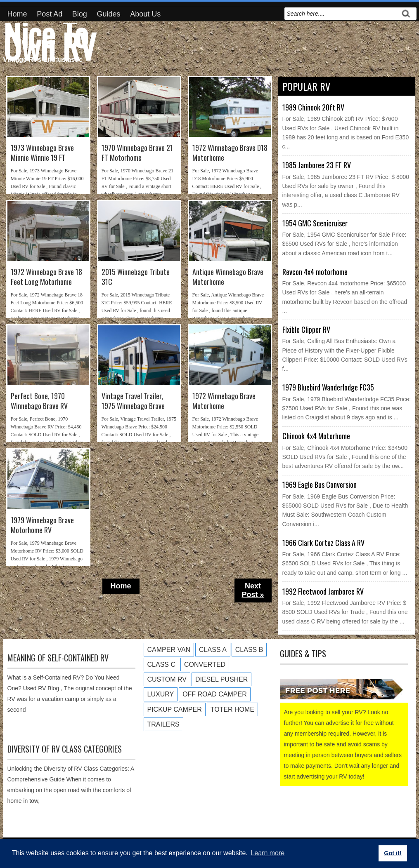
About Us (145, 14)
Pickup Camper (175, 709)
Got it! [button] (393, 853)
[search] (341, 14)
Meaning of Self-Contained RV (58, 658)
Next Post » (253, 590)
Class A (213, 650)
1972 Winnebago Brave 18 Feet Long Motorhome (46, 277)
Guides (109, 14)
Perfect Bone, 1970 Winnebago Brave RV (39, 401)
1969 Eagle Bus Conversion (320, 485)
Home (17, 14)
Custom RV (167, 679)
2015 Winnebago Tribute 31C (136, 277)
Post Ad (50, 14)
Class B (249, 650)
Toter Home (232, 709)
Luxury (161, 694)
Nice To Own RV (50, 40)
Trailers (163, 724)
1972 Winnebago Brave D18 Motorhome (230, 153)
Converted (205, 665)
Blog (80, 14)
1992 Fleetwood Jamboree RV (323, 591)
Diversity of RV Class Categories (65, 749)
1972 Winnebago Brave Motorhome (224, 401)
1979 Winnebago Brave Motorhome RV (42, 525)
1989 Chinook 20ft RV (313, 107)
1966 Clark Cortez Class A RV (323, 543)
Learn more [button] (267, 853)
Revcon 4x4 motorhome (315, 272)
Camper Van (169, 650)
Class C (161, 665)
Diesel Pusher (221, 679)
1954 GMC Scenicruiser (315, 223)
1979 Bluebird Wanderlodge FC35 (328, 387)
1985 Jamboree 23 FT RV (317, 165)
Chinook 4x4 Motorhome (316, 436)
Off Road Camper (215, 694)
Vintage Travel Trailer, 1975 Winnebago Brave (133, 401)
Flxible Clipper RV (306, 329)
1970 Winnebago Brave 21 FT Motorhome (137, 153)
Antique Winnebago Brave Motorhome (228, 277)
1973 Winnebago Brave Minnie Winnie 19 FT (42, 153)
